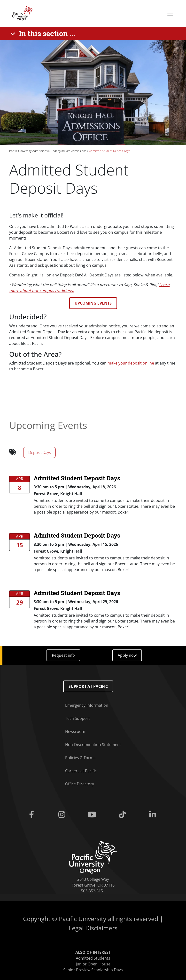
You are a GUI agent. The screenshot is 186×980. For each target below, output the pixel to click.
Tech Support (77, 718)
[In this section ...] (44, 33)
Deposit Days (39, 452)
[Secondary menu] (170, 14)
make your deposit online (131, 363)
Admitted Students (93, 958)
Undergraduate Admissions (68, 151)
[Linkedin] (154, 815)
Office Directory (80, 784)
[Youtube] (93, 815)
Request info (63, 655)
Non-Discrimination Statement (93, 745)
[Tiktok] (123, 815)
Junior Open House (93, 964)
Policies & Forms (80, 758)
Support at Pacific (88, 686)
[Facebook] (32, 815)
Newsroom (75, 731)
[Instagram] (63, 815)
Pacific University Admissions (28, 151)
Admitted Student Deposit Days (77, 478)
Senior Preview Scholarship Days (93, 970)
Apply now (127, 655)
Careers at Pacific (81, 771)
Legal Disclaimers (93, 928)
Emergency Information (87, 705)
